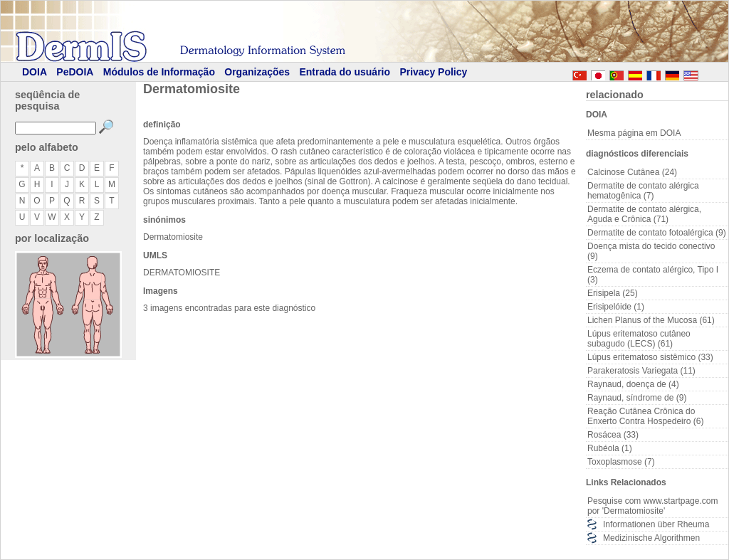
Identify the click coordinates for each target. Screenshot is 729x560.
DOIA (35, 72)
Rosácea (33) (613, 435)
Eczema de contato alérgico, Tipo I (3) (653, 275)
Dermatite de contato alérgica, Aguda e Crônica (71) (644, 214)
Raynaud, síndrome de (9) (637, 398)
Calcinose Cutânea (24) (632, 172)
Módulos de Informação (159, 72)
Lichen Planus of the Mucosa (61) (651, 320)
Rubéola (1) (610, 448)
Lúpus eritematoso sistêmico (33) (650, 357)
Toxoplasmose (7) (621, 462)
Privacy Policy (433, 72)
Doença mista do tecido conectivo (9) (651, 251)
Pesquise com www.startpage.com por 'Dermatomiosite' (652, 506)
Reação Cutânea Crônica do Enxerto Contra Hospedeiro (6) (645, 416)
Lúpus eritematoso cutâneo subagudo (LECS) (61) (639, 339)
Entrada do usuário (345, 72)
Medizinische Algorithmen (651, 538)
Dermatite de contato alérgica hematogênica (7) (643, 191)
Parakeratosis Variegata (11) (641, 371)
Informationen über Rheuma (656, 524)
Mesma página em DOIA (634, 133)
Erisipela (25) (613, 293)
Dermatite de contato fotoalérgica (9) (657, 233)
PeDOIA (75, 72)
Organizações (257, 72)
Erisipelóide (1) (616, 307)
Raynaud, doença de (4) (633, 384)
